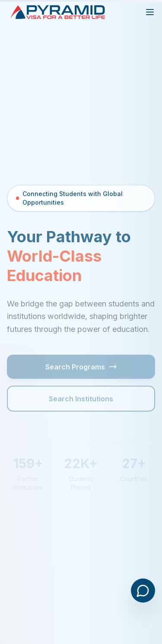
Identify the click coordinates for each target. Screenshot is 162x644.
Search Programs (81, 368)
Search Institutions (81, 400)
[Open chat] (143, 591)
